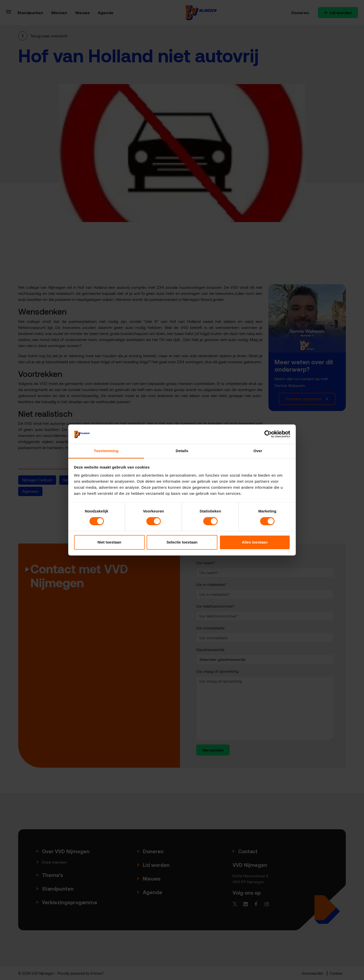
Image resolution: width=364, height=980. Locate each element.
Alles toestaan (255, 542)
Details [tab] (182, 451)
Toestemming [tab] (106, 451)
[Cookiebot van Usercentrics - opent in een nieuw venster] (268, 434)
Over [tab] (258, 451)
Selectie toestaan (182, 542)
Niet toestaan (109, 542)
